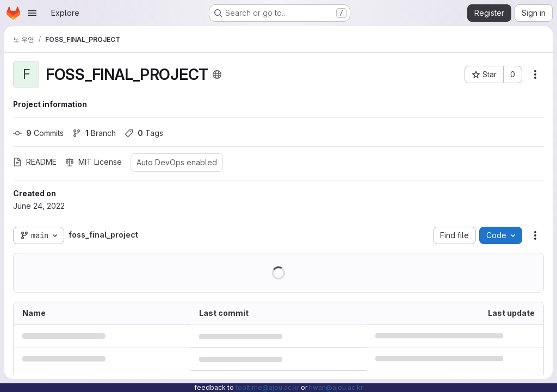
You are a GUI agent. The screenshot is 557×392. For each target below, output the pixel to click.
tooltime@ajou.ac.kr (267, 387)
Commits (38, 133)
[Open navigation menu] (32, 13)
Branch (94, 133)
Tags (144, 133)
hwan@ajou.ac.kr (336, 387)
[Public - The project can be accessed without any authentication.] (217, 74)
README (35, 162)
